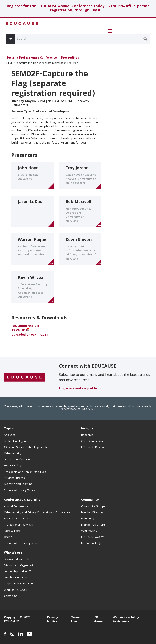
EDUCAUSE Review (93, 447)
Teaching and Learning (18, 484)
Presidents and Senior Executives (25, 472)
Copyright (12, 618)
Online (8, 537)
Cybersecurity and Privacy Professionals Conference (37, 513)
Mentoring (88, 519)
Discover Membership (18, 559)
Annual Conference (16, 507)
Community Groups (93, 507)
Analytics (10, 435)
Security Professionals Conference (32, 58)
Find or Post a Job (92, 543)
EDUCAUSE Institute (16, 519)
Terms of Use (78, 620)
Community (90, 500)
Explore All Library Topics (19, 491)
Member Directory (92, 513)
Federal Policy (13, 466)
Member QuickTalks (93, 525)
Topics (9, 429)
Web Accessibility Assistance (126, 620)
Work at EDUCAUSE (16, 590)
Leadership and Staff (17, 572)
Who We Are (13, 553)
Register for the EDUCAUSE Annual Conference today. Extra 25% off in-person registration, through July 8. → (78, 9)
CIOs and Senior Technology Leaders (27, 447)
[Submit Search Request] (145, 39)
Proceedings (70, 58)
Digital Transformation (18, 460)
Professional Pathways (18, 525)
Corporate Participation (18, 584)
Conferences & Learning (22, 500)
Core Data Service (93, 441)
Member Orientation (17, 578)
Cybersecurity (13, 454)
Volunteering (89, 531)
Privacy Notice (53, 620)
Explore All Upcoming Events (22, 543)
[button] (111, 30)
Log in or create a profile (78, 389)
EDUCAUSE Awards (93, 537)
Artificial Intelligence (16, 441)
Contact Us (11, 596)
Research (87, 435)
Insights (87, 429)
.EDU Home (98, 620)
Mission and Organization (20, 566)
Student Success (14, 478)
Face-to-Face (12, 531)
